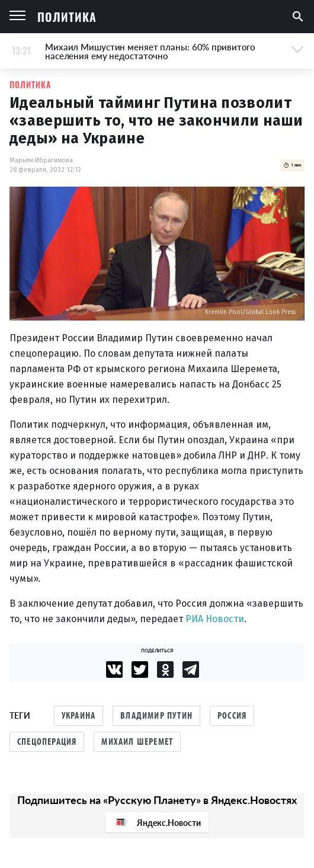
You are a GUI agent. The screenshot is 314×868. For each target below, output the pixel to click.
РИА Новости (215, 619)
